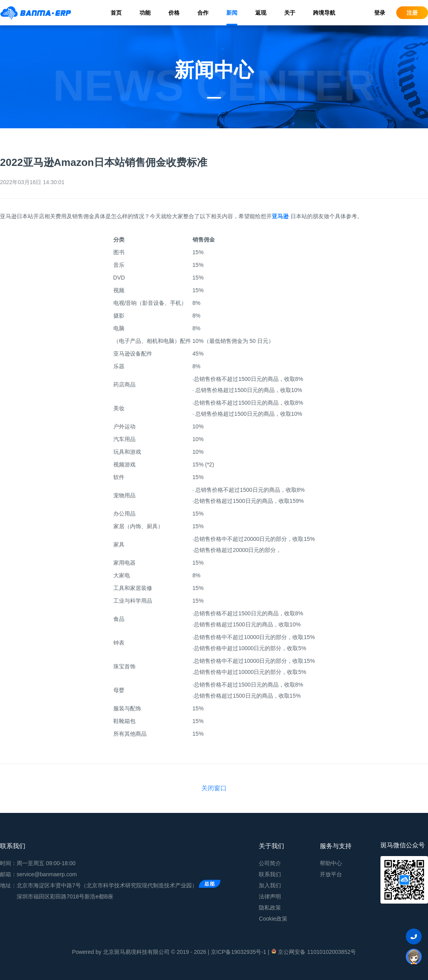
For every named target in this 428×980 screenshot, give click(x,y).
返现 (261, 13)
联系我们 (270, 874)
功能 (145, 13)
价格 (174, 13)
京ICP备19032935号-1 (239, 952)
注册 (412, 13)
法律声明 (270, 896)
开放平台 (331, 874)
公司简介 (270, 863)
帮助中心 (331, 863)
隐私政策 (270, 908)
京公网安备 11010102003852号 (313, 951)
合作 (203, 13)
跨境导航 (324, 13)
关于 (290, 13)
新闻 (232, 13)
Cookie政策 (273, 919)
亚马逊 (280, 216)
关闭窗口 (214, 788)
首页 (116, 13)
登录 (380, 13)
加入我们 (270, 885)
